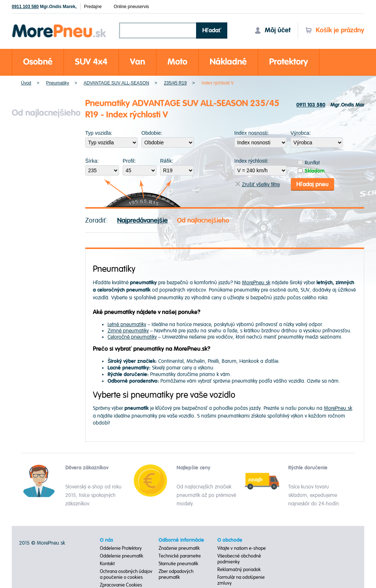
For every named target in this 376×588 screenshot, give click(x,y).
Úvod (26, 83)
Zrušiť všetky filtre (258, 185)
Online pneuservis (131, 7)
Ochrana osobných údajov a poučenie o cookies (126, 574)
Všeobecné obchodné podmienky (239, 559)
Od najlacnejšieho (203, 221)
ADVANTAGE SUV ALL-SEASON (116, 83)
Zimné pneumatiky (128, 331)
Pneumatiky (57, 83)
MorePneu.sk (256, 283)
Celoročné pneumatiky (132, 337)
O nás (106, 540)
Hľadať (212, 30)
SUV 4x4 (91, 62)
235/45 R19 (175, 83)
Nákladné (228, 62)
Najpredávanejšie (142, 221)
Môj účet (272, 30)
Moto (177, 62)
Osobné (38, 62)
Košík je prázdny (335, 30)
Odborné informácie (181, 540)
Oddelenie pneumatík (122, 556)
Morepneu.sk (59, 26)
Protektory (289, 62)
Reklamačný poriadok (239, 570)
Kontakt (107, 564)
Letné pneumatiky (127, 324)
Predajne (93, 7)
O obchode (230, 540)
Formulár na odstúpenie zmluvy (241, 580)
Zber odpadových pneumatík (176, 574)
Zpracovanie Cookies (121, 585)
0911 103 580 (25, 7)
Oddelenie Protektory (121, 548)
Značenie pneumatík (179, 548)
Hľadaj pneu (312, 184)
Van (138, 62)
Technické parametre (180, 556)
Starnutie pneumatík (178, 564)
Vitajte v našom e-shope (242, 548)
